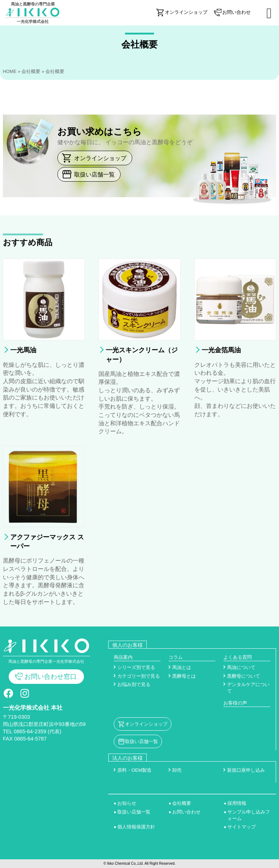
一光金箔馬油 (221, 350)
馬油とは (182, 667)
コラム (176, 657)
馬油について (241, 667)
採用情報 (237, 803)
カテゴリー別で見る (139, 676)
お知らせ (127, 803)
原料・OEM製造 (135, 770)
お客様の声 (235, 703)
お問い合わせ (186, 812)
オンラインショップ (100, 158)
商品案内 (123, 657)
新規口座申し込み (246, 770)
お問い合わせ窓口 (50, 677)
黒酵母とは (184, 676)
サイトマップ (242, 827)
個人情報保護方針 (136, 827)
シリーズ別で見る (136, 667)
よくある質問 (238, 657)
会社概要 (31, 72)
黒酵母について (244, 676)
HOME (10, 72)
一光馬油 (23, 350)
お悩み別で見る (134, 684)
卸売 (177, 770)
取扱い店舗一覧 (94, 174)
